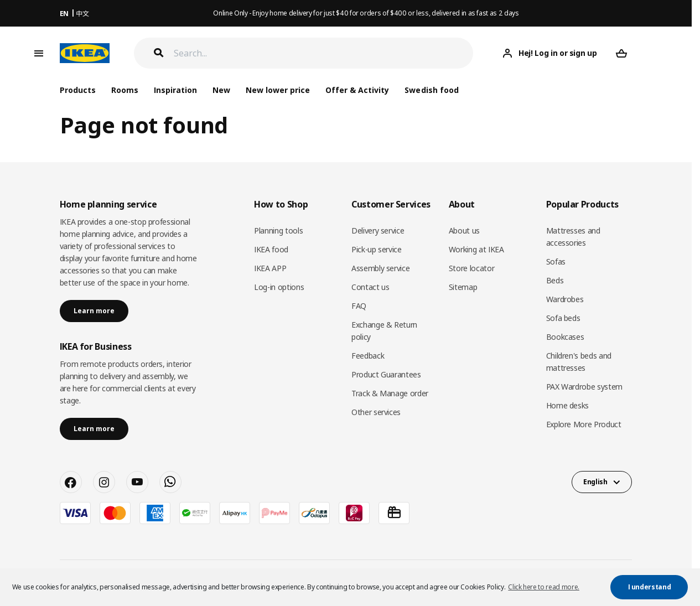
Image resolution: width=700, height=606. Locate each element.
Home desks (568, 405)
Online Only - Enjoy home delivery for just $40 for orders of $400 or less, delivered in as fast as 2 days (366, 13)
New (221, 90)
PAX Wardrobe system (584, 387)
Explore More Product (584, 424)
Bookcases (565, 337)
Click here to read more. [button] (544, 587)
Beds (555, 280)
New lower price (278, 90)
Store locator (471, 268)
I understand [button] (650, 587)
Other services (376, 412)
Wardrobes (565, 299)
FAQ (359, 306)
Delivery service (378, 231)
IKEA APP (270, 268)
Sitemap (463, 287)
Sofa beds (563, 318)
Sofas (556, 261)
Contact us (370, 287)
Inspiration (175, 90)
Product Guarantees (386, 374)
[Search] (324, 53)
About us (464, 231)
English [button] (595, 482)
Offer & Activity (357, 90)
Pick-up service (377, 249)
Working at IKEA (476, 249)
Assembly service (380, 268)
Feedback (368, 356)
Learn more (94, 311)
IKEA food (271, 249)
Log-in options (279, 287)
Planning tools (278, 231)
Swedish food (431, 90)
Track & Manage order (390, 393)
